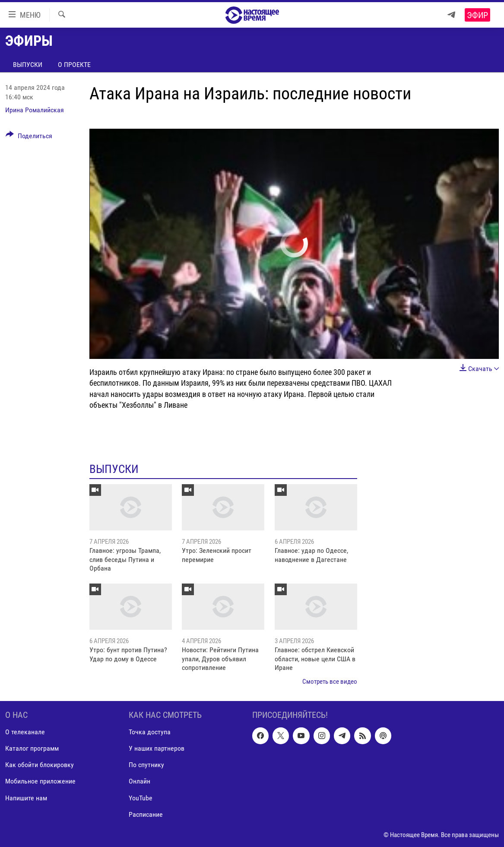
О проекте (74, 65)
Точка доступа (150, 732)
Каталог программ (32, 748)
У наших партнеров (157, 748)
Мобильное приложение (40, 781)
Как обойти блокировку (40, 765)
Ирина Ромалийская (35, 110)
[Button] (29, 137)
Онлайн (139, 781)
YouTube (141, 798)
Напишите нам (26, 798)
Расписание (146, 814)
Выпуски (28, 65)
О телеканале (25, 732)
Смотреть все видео (330, 682)
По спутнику (146, 765)
